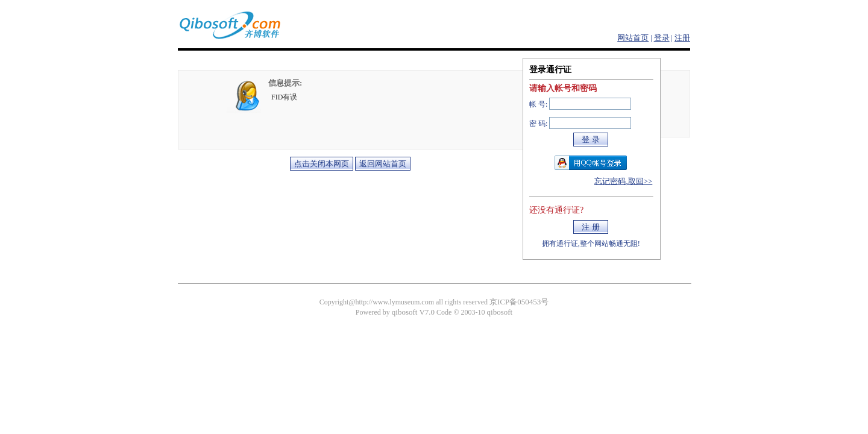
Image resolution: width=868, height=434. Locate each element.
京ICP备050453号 (519, 302)
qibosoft (500, 312)
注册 (682, 38)
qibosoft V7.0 (413, 312)
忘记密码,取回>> (623, 181)
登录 (662, 38)
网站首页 (633, 38)
